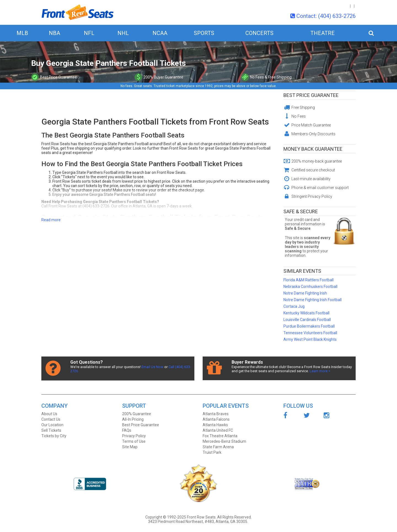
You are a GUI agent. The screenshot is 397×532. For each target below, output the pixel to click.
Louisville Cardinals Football (307, 320)
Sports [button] (204, 33)
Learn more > (320, 371)
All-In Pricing (133, 419)
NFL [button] (89, 33)
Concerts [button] (259, 33)
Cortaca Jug (294, 306)
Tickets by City (54, 436)
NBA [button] (54, 33)
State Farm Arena (218, 447)
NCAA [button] (160, 33)
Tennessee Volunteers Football (310, 333)
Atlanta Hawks (215, 425)
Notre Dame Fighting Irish (305, 293)
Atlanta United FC (218, 430)
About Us (49, 414)
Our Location (52, 425)
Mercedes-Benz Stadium (224, 441)
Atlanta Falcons (216, 419)
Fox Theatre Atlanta (220, 436)
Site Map (130, 447)
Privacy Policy (134, 436)
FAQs (127, 430)
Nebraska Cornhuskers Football (310, 287)
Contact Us (51, 419)
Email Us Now (152, 367)
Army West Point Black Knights (310, 339)
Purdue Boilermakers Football (309, 326)
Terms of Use (134, 441)
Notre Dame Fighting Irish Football (312, 300)
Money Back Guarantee (313, 149)
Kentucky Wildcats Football (306, 313)
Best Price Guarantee (311, 95)
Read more (51, 220)
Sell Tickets (51, 430)
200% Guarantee (137, 414)
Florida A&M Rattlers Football (309, 280)
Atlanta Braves (216, 414)
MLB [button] (22, 33)
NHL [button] (123, 33)
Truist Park (212, 452)
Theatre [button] (323, 33)
